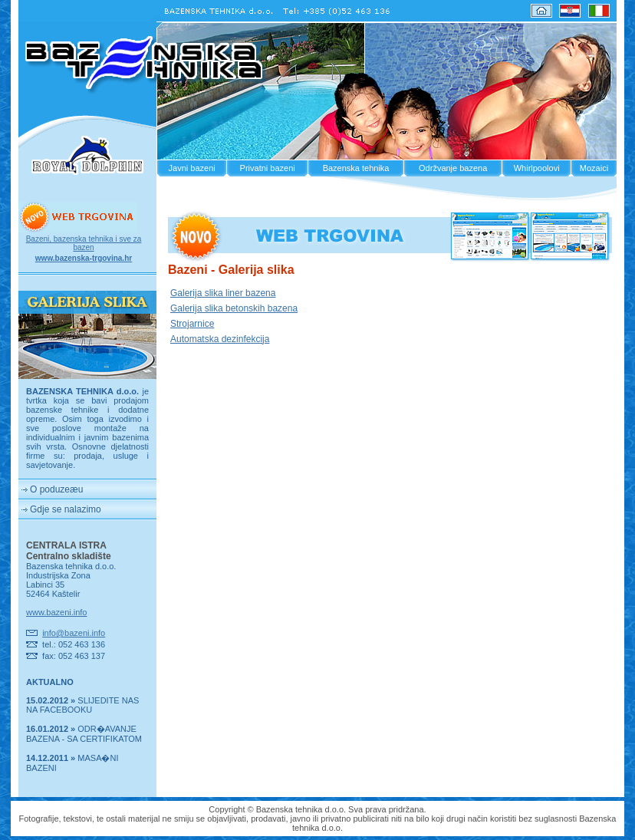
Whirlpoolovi (537, 168)
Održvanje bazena (453, 168)
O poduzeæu (56, 489)
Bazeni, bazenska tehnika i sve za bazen (84, 243)
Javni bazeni (192, 168)
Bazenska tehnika (356, 168)
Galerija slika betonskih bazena (234, 308)
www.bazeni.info (57, 612)
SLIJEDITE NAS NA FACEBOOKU (82, 705)
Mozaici (594, 168)
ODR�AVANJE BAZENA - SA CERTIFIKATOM (84, 734)
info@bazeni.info (74, 633)
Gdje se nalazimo (66, 509)
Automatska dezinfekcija (220, 339)
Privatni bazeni (268, 168)
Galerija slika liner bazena (223, 293)
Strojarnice (192, 324)
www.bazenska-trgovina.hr (84, 258)
